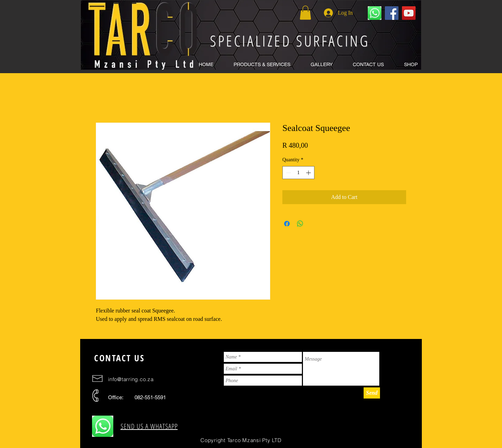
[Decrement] (288, 173)
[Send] (372, 393)
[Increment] (309, 173)
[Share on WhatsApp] (300, 224)
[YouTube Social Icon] (409, 13)
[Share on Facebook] (287, 224)
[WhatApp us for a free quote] (375, 13)
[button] (262, 65)
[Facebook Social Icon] (392, 13)
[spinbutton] (298, 173)
